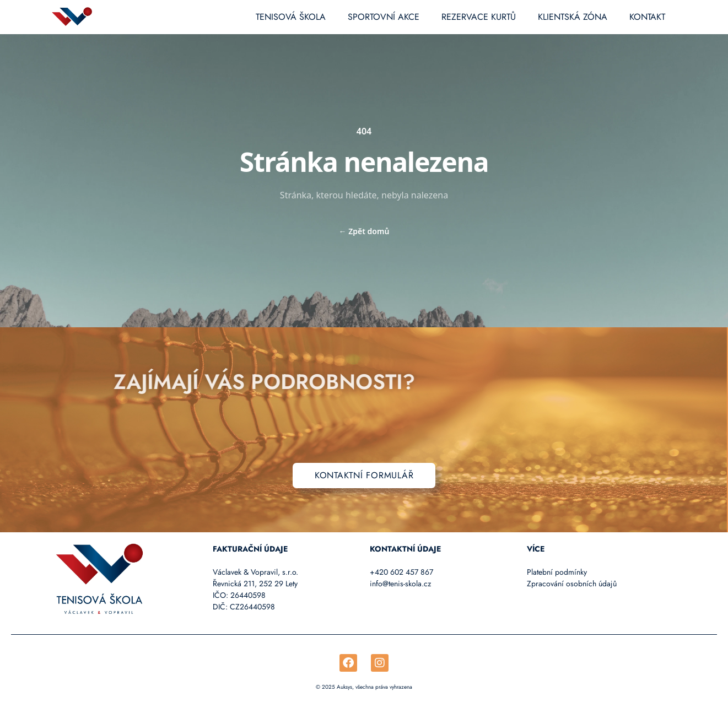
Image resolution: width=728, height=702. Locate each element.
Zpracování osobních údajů (572, 584)
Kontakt (647, 17)
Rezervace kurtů (479, 17)
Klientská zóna (573, 17)
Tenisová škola (291, 17)
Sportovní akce (384, 17)
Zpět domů (364, 231)
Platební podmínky (557, 572)
